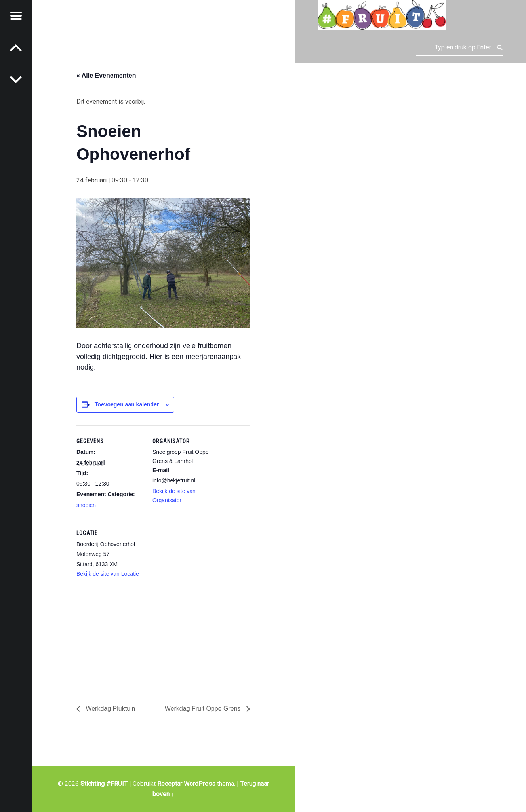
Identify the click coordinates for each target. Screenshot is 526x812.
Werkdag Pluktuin (110, 709)
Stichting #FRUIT (104, 784)
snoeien (86, 505)
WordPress (200, 784)
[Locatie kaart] (118, 640)
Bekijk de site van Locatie (108, 574)
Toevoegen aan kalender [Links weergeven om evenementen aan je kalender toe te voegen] (127, 404)
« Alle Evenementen (106, 75)
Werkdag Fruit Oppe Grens (204, 709)
